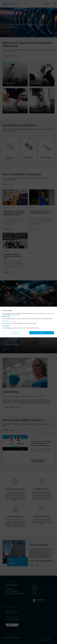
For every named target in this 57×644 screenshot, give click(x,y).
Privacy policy (16, 315)
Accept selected (15, 333)
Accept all (42, 333)
